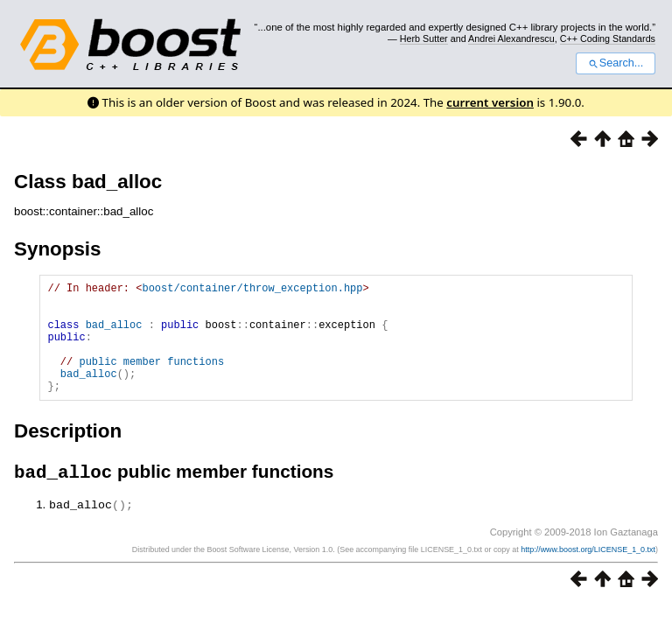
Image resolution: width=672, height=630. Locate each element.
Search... (616, 63)
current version (490, 102)
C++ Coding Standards (608, 38)
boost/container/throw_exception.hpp (252, 290)
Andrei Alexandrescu (511, 38)
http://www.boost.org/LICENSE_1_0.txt (588, 575)
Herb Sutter (424, 38)
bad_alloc (114, 335)
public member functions (151, 379)
